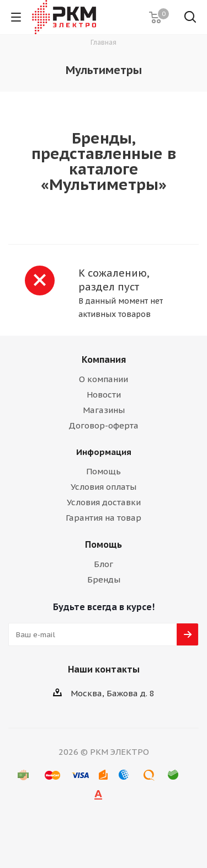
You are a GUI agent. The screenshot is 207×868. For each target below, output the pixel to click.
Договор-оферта (104, 425)
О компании (104, 379)
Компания (104, 359)
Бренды (104, 579)
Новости (104, 395)
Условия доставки (104, 502)
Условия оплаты (104, 487)
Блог (104, 564)
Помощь (104, 471)
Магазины (104, 410)
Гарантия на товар (104, 518)
